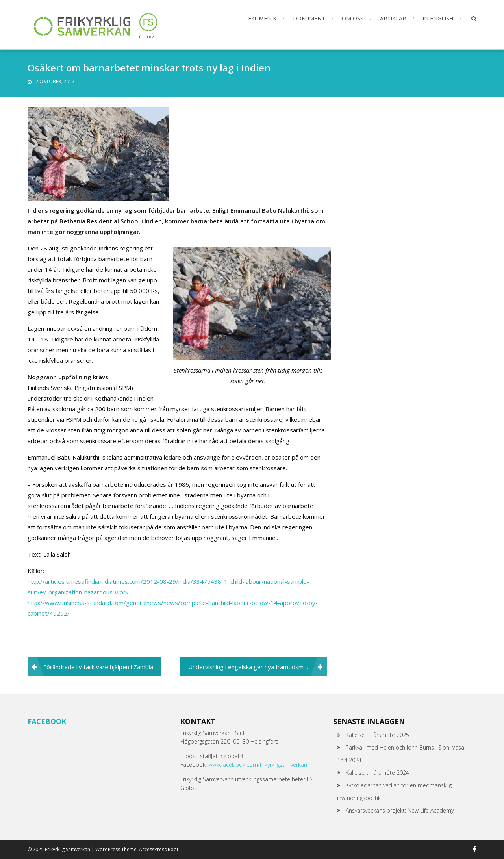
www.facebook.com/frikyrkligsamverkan (258, 765)
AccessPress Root (159, 849)
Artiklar (393, 18)
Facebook (47, 721)
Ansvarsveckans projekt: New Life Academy (400, 810)
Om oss (353, 18)
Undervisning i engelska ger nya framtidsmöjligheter (258, 667)
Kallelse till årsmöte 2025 (377, 735)
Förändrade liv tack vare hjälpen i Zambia (98, 667)
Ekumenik (262, 18)
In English (438, 18)
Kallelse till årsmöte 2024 (377, 773)
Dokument (309, 18)
